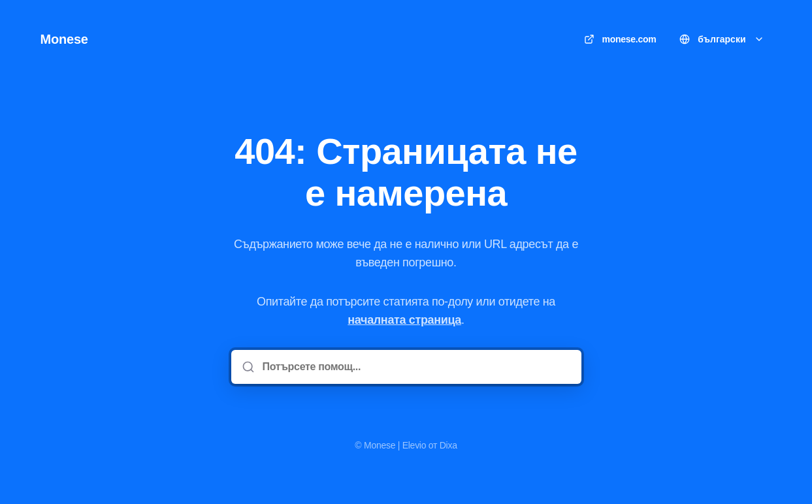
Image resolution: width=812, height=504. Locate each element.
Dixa (448, 445)
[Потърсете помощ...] (415, 367)
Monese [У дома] (64, 39)
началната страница (404, 320)
